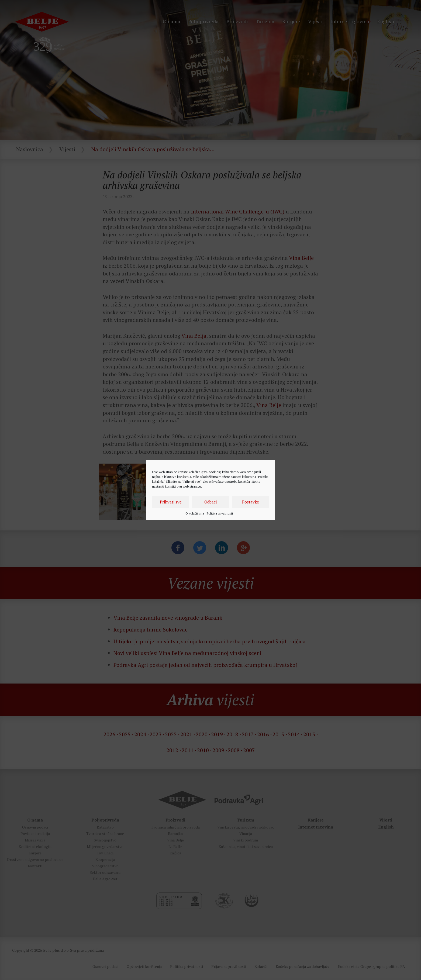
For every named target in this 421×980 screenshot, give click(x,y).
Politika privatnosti (220, 513)
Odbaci (211, 502)
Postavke (251, 502)
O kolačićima (195, 513)
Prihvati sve (171, 502)
